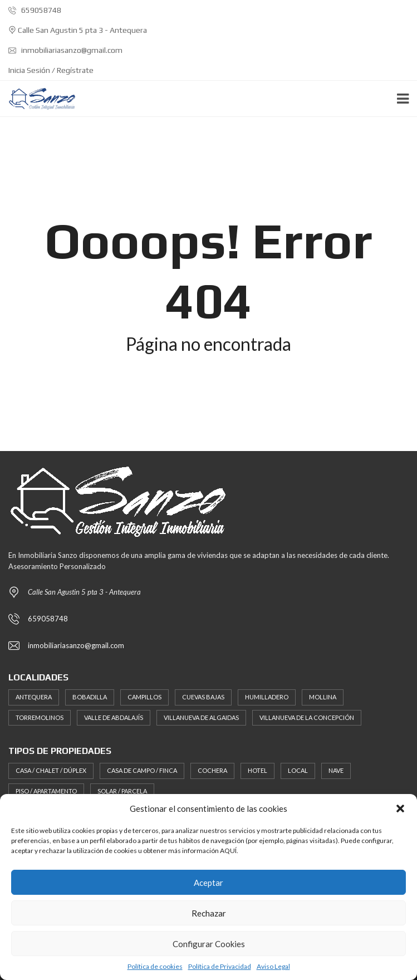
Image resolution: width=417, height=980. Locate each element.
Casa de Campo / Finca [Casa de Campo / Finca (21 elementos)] (142, 770)
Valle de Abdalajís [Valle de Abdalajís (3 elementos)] (114, 717)
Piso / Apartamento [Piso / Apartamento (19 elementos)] (46, 791)
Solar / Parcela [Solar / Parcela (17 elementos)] (122, 791)
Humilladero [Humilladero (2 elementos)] (267, 697)
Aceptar (208, 883)
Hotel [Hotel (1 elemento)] (257, 770)
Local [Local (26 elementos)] (298, 770)
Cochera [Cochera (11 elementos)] (212, 770)
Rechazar (209, 913)
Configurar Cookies (209, 944)
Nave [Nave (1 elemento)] (336, 770)
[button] (400, 808)
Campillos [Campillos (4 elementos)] (144, 697)
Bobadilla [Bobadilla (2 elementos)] (90, 697)
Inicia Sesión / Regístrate (51, 70)
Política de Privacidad (220, 966)
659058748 (35, 10)
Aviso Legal (273, 966)
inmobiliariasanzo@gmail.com (65, 50)
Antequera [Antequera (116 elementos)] (34, 697)
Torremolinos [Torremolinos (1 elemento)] (40, 717)
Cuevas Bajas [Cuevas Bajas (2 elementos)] (203, 697)
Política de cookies (155, 966)
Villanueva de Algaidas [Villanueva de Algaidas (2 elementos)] (201, 717)
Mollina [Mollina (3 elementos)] (323, 697)
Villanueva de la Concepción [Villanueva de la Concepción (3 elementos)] (307, 717)
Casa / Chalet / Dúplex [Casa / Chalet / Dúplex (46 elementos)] (51, 770)
